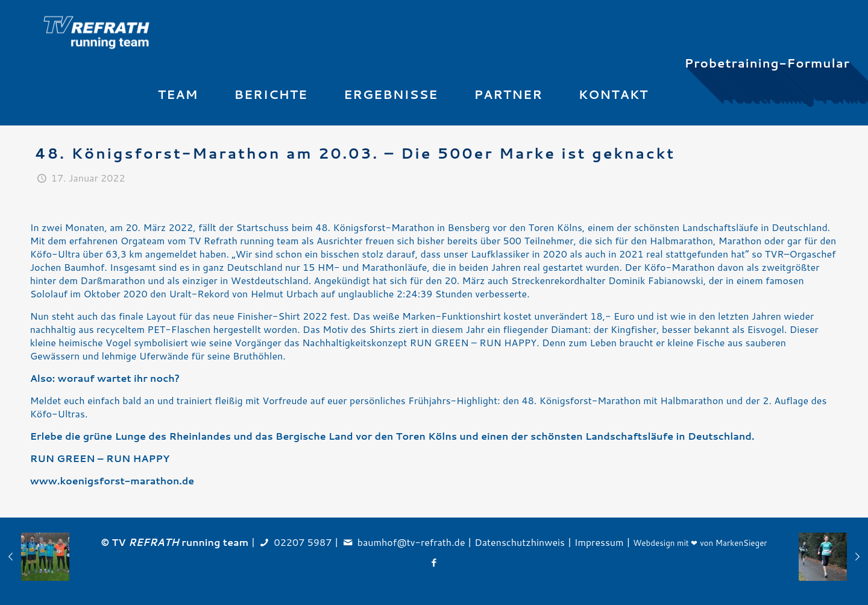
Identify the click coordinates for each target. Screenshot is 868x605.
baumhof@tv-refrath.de (411, 542)
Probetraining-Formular (767, 63)
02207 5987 (303, 542)
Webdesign (654, 543)
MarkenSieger (741, 543)
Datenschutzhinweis (520, 542)
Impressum (599, 542)
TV (146, 542)
